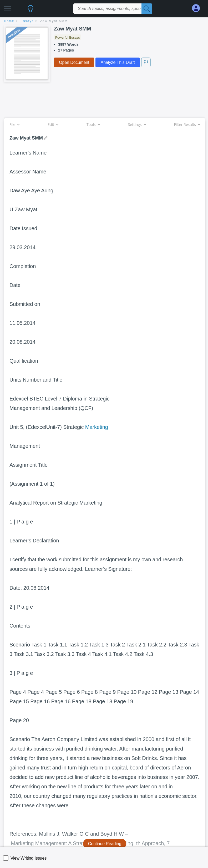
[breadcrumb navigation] (104, 21)
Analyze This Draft (118, 62)
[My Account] (198, 8)
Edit (53, 124)
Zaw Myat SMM (54, 21)
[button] (7, 7)
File (14, 124)
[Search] (147, 9)
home (9, 21)
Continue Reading (105, 844)
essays (27, 21)
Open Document (74, 62)
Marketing (97, 427)
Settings (137, 124)
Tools (93, 124)
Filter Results (187, 124)
